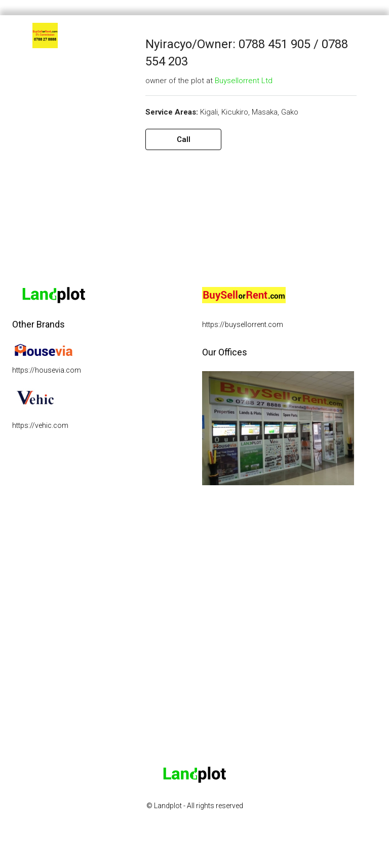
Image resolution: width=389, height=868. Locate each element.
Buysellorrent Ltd (244, 81)
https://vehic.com (40, 425)
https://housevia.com (47, 370)
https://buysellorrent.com (243, 324)
